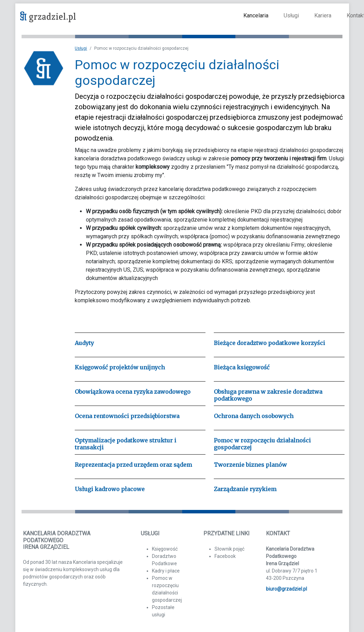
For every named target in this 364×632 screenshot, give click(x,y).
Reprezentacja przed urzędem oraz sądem (133, 465)
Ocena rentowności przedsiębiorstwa (127, 416)
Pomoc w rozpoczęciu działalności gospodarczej (262, 444)
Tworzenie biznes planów (250, 465)
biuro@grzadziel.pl (286, 589)
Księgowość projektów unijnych (120, 367)
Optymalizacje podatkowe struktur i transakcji (126, 444)
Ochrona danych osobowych (254, 416)
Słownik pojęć (229, 549)
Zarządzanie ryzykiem (245, 489)
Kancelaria (256, 15)
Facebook (225, 556)
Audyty (84, 343)
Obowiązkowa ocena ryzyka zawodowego (133, 392)
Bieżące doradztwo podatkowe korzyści (269, 343)
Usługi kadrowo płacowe (110, 489)
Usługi (291, 15)
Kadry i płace (166, 571)
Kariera (323, 15)
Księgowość (165, 549)
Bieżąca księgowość (242, 367)
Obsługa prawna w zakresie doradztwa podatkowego (268, 395)
